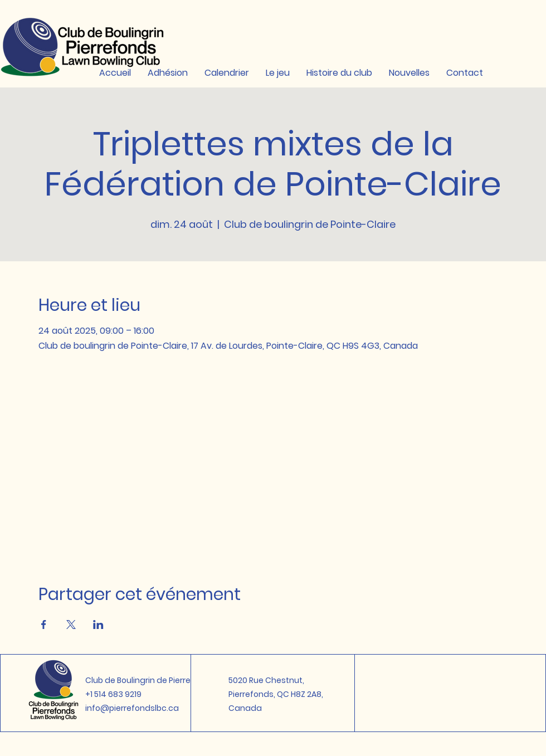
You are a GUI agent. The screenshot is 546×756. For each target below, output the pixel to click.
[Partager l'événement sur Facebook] (44, 625)
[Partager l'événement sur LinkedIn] (98, 625)
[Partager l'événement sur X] (71, 625)
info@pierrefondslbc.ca (132, 708)
